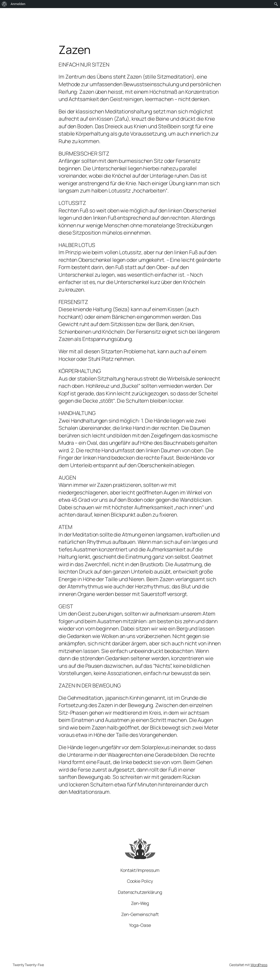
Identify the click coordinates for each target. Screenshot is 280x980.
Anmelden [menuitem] (18, 4)
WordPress (259, 965)
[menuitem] (4, 4)
